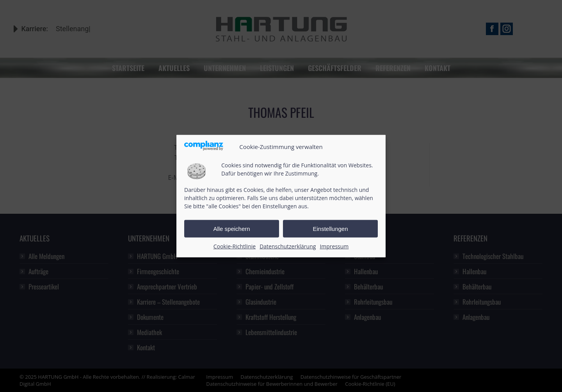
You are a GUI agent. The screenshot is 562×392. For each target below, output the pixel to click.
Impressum (334, 246)
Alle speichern (231, 229)
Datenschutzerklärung (288, 246)
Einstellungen (330, 229)
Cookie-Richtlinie (235, 246)
